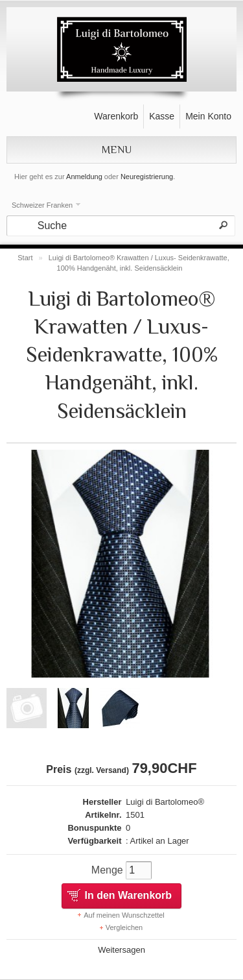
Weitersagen (121, 950)
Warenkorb (116, 116)
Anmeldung (84, 177)
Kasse (162, 116)
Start (25, 258)
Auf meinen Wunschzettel (124, 915)
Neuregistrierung (147, 177)
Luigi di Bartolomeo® (165, 802)
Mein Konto (208, 116)
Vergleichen (124, 927)
